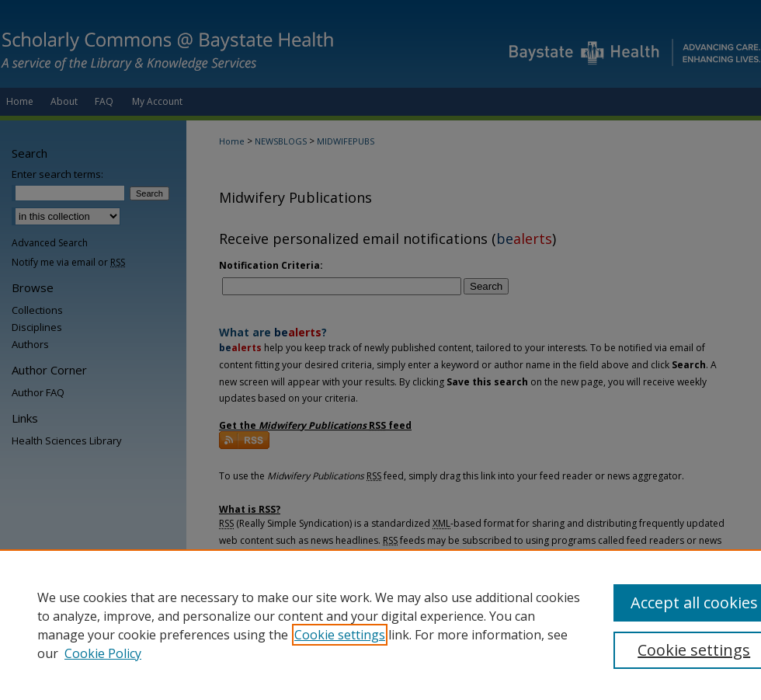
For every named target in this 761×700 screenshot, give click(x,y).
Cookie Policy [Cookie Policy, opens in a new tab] (103, 653)
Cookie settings (340, 635)
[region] (380, 625)
